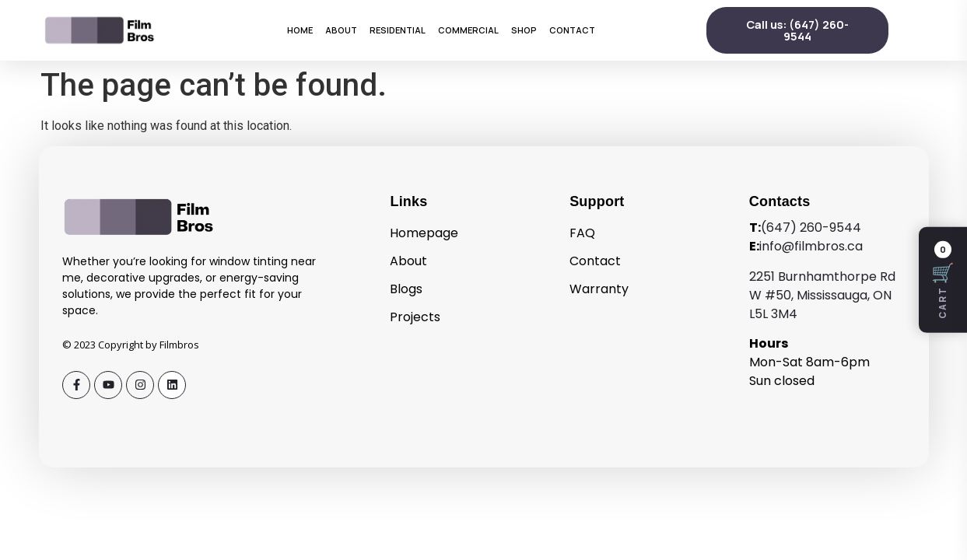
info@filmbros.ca (811, 246)
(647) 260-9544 (811, 227)
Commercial (468, 30)
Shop (524, 30)
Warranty (599, 289)
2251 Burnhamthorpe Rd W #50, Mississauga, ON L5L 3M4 (822, 295)
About (341, 30)
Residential (398, 30)
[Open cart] (943, 280)
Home (300, 30)
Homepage (424, 233)
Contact (572, 30)
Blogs (406, 289)
